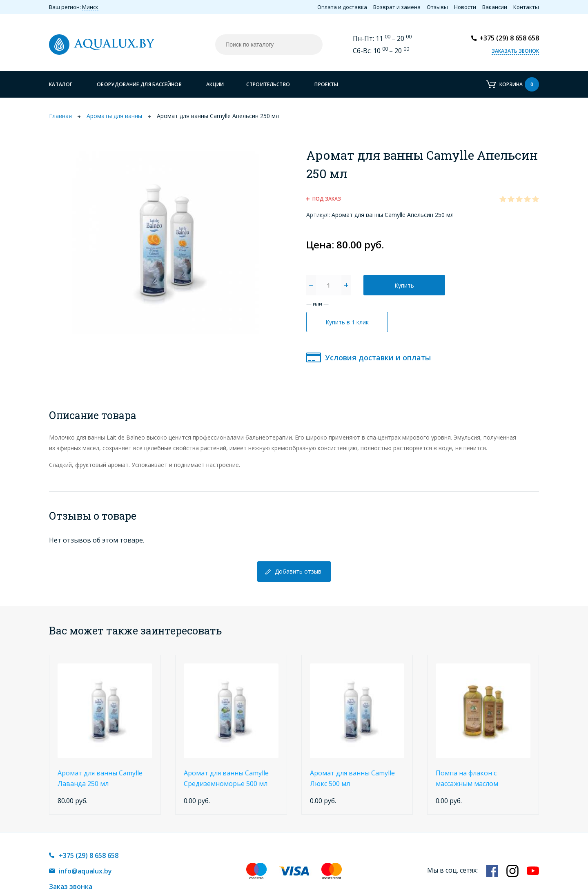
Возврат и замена (397, 7)
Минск (90, 7)
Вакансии (495, 7)
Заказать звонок (515, 51)
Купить (404, 285)
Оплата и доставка (342, 7)
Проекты (326, 84)
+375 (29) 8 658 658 (509, 38)
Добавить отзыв (298, 571)
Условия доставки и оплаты (378, 357)
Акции (215, 84)
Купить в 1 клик (347, 322)
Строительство (268, 84)
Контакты (526, 7)
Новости (465, 7)
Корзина (519, 84)
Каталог (61, 84)
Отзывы (437, 7)
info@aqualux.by (85, 871)
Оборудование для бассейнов (139, 84)
